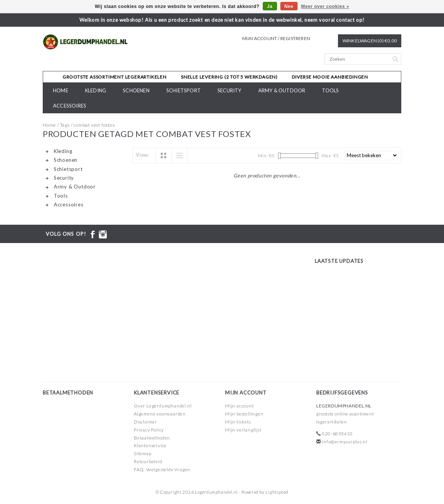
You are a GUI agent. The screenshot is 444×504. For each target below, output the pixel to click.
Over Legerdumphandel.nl (163, 406)
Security (229, 90)
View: (143, 155)
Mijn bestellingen (244, 414)
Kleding (96, 90)
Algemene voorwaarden (160, 414)
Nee (289, 6)
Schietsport (183, 90)
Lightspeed (277, 492)
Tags (65, 125)
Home (61, 90)
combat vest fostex (94, 125)
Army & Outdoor (282, 90)
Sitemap (143, 453)
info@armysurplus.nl (344, 442)
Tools (330, 90)
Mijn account (240, 406)
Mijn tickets (238, 422)
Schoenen (136, 90)
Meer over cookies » (325, 6)
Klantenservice (150, 445)
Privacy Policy (149, 430)
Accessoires (70, 106)
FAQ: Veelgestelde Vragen (162, 469)
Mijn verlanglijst (243, 430)
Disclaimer (146, 422)
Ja (270, 6)
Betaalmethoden (152, 438)
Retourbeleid (148, 461)
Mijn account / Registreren (276, 38)
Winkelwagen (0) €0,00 (370, 41)
